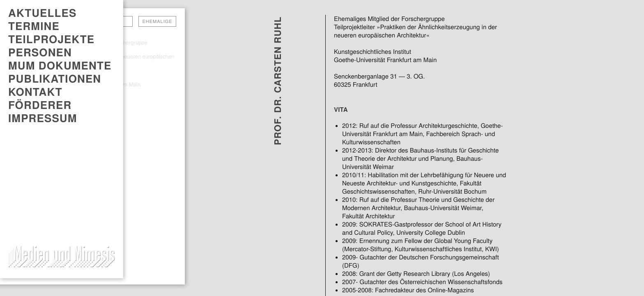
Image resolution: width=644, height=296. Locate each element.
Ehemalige (157, 21)
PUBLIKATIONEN (55, 79)
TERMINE (34, 26)
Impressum (43, 118)
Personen (40, 52)
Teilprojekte (51, 39)
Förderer (40, 105)
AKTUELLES (42, 13)
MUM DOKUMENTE (60, 65)
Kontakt (35, 92)
